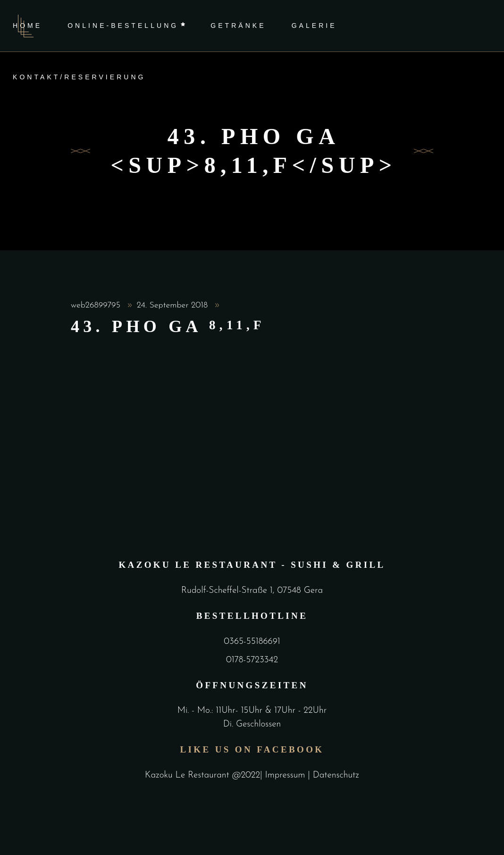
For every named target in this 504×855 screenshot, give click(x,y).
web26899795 (97, 305)
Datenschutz (336, 775)
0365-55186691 (252, 642)
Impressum (287, 775)
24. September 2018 (174, 305)
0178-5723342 (252, 660)
